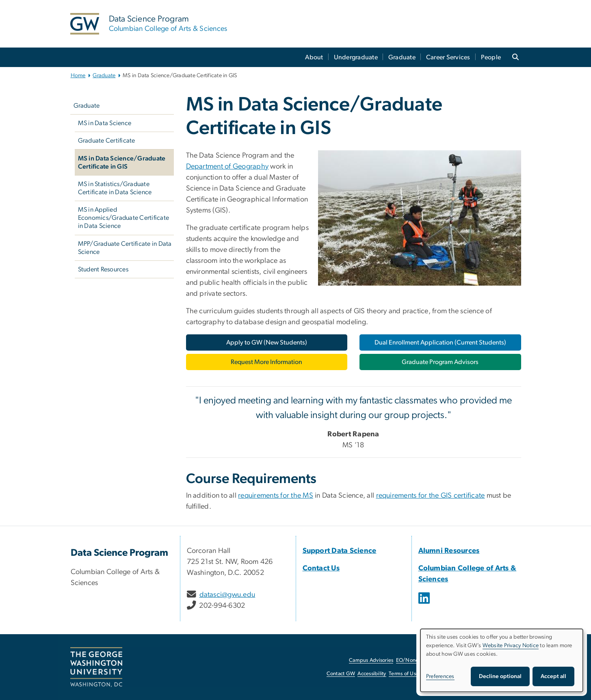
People (491, 57)
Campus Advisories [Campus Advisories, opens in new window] (371, 660)
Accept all (553, 676)
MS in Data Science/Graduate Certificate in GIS (122, 163)
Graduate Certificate (107, 141)
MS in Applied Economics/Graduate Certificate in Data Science (124, 218)
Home (78, 76)
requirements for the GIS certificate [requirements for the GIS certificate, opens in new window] (431, 496)
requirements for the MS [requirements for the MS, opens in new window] (276, 496)
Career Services (448, 57)
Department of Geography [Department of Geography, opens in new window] (227, 167)
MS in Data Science (105, 123)
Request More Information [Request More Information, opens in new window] (266, 362)
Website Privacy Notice (511, 646)
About (314, 57)
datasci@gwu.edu (227, 595)
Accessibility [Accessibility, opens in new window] (372, 674)
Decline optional (500, 676)
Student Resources (103, 269)
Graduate (402, 57)
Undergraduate (356, 57)
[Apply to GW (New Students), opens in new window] (267, 342)
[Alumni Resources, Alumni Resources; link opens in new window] (449, 551)
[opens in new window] (425, 604)
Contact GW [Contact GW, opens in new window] (341, 674)
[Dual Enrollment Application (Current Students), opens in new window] (440, 342)
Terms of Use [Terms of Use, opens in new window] (404, 674)
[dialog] (502, 660)
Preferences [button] (440, 676)
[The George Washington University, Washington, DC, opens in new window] (96, 667)
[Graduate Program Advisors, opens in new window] (440, 362)
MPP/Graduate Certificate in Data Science (125, 248)
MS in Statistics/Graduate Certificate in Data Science (115, 188)
